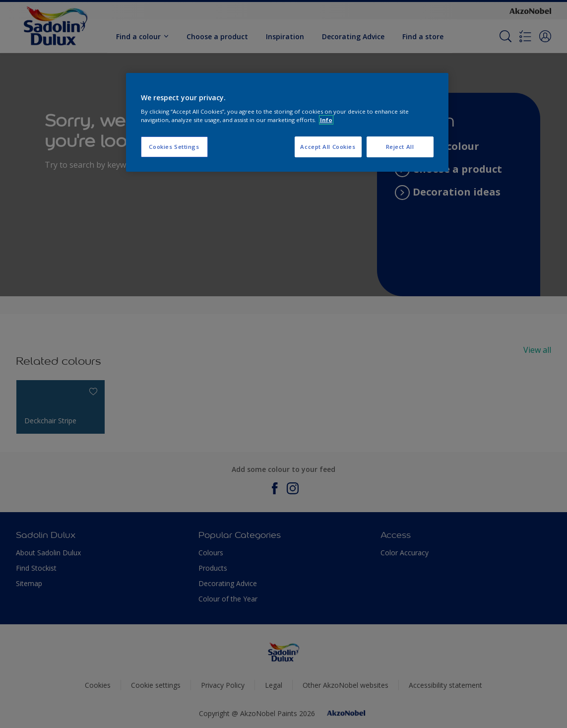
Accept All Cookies (328, 147)
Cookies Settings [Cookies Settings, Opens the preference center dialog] (174, 147)
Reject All (400, 147)
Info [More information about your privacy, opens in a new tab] (326, 120)
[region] (287, 123)
